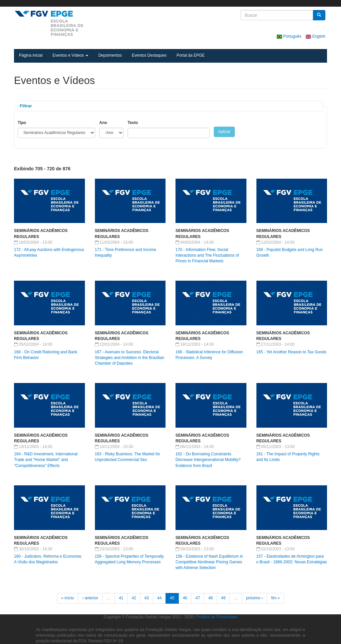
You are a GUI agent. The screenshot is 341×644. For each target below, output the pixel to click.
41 (121, 598)
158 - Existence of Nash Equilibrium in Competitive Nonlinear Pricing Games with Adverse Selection (209, 562)
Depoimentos (110, 55)
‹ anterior (90, 598)
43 (147, 598)
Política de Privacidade (217, 617)
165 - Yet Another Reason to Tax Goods (292, 352)
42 (134, 598)
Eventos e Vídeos (70, 55)
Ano (103, 123)
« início (68, 598)
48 (210, 598)
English (316, 36)
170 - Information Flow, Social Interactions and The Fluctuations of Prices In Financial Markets (207, 255)
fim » (275, 598)
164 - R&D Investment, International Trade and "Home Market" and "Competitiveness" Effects (46, 460)
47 (198, 598)
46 (185, 598)
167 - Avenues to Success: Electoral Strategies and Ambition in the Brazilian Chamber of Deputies (130, 358)
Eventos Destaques (149, 55)
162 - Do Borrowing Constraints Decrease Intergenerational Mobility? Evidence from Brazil (208, 460)
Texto (133, 123)
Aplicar (224, 132)
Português (290, 36)
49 (223, 598)
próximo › (254, 598)
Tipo (22, 123)
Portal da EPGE (191, 55)
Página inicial (31, 55)
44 (159, 598)
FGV (171, 3)
